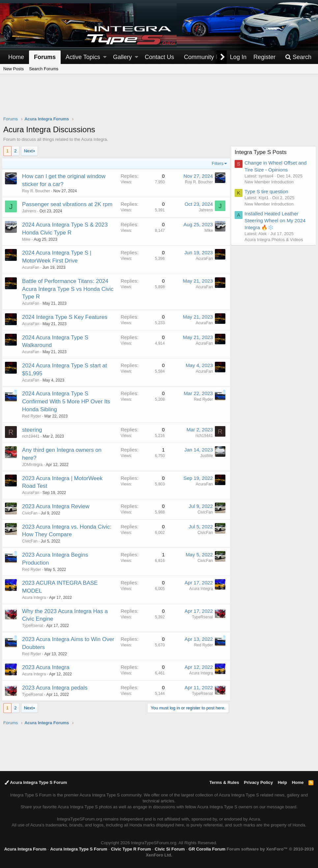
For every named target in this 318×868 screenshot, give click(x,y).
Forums (45, 57)
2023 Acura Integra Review (57, 506)
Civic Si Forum (170, 849)
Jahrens (30, 211)
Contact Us (159, 57)
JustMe (205, 456)
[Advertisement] (159, 99)
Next (29, 151)
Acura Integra (200, 589)
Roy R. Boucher (37, 191)
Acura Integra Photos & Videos (275, 240)
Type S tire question (268, 191)
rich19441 (32, 436)
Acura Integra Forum (25, 849)
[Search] (298, 57)
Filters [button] (216, 163)
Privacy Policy (258, 782)
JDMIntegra (34, 465)
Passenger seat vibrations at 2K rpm (69, 204)
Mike (28, 239)
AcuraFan (203, 259)
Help (282, 782)
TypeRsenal (34, 626)
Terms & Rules (224, 782)
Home (16, 57)
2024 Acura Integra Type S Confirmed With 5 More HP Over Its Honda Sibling (67, 402)
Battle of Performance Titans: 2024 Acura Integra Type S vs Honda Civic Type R (67, 289)
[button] (105, 57)
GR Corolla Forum (207, 849)
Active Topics (83, 57)
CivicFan (204, 512)
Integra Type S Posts (262, 152)
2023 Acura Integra (47, 667)
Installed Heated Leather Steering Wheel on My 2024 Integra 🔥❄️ (276, 220)
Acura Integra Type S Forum (36, 782)
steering (33, 430)
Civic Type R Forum (131, 849)
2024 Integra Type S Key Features (66, 317)
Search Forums (44, 69)
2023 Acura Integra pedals (56, 688)
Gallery (122, 57)
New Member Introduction (270, 182)
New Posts (14, 69)
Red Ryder (33, 416)
